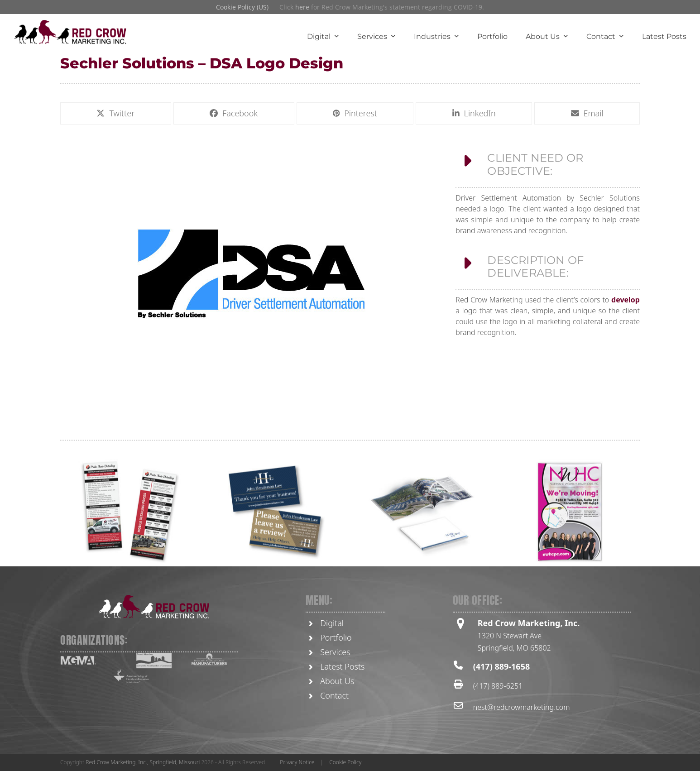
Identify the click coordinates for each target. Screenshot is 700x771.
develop (626, 309)
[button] (116, 115)
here (302, 7)
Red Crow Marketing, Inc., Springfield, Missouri (143, 762)
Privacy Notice (297, 762)
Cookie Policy (345, 762)
